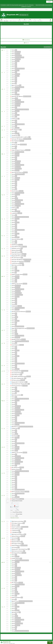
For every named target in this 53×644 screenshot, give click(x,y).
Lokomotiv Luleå (23, 145)
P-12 (16, 65)
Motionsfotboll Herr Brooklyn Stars (22, 109)
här (35, 5)
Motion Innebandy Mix (20, 87)
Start (2, 20)
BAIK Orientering (25, 371)
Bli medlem (6, 20)
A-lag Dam (17, 95)
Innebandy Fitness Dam (20, 69)
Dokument (25, 20)
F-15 (16, 280)
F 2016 (16, 317)
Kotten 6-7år (18, 54)
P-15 (16, 117)
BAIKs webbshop (13, 20)
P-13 (16, 63)
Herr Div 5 (17, 70)
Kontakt (35, 20)
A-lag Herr (17, 61)
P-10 (16, 67)
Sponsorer (30, 20)
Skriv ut (26, 43)
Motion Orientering (27, 96)
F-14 (16, 78)
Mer (51, 20)
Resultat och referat (14, 518)
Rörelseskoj (17, 74)
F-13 (16, 80)
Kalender (20, 20)
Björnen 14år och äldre (20, 57)
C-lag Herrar (18, 106)
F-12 (16, 50)
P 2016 (16, 98)
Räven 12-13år (18, 59)
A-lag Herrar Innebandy (20, 443)
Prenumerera (26, 40)
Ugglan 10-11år (18, 52)
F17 (16, 83)
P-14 (16, 72)
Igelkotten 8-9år (18, 56)
